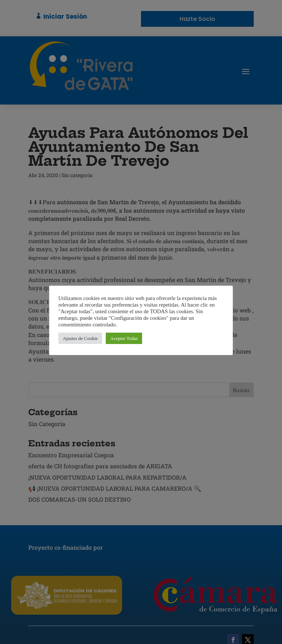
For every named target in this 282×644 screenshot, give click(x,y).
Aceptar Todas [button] (124, 338)
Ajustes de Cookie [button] (80, 338)
